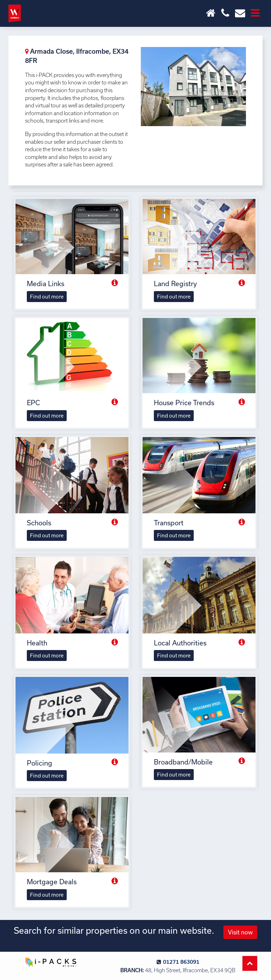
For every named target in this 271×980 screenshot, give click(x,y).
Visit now (240, 932)
